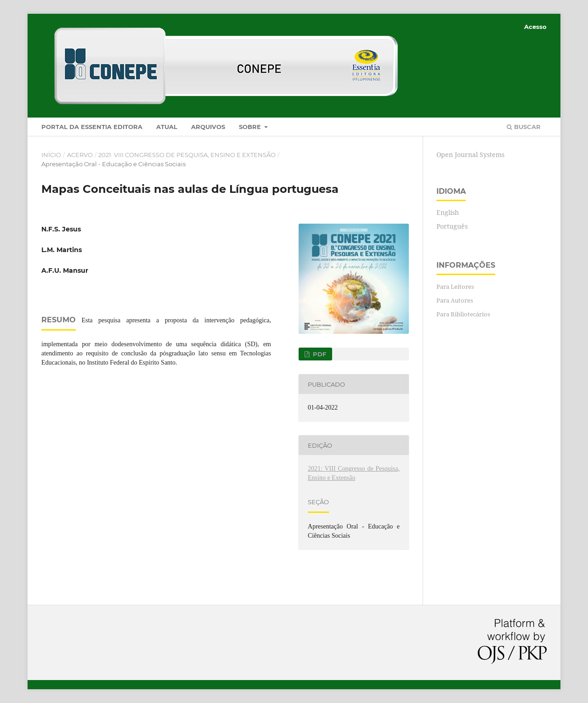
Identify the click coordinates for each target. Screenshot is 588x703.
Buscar (524, 127)
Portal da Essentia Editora (92, 127)
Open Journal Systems (470, 155)
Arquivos (208, 127)
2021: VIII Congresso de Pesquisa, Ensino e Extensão (187, 155)
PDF (319, 354)
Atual (167, 127)
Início (51, 155)
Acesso (535, 27)
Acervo (80, 155)
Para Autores (455, 300)
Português (452, 226)
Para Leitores (455, 287)
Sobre (251, 127)
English (448, 212)
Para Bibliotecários (463, 314)
